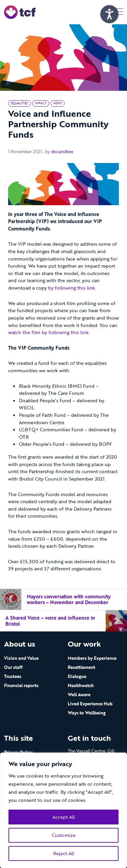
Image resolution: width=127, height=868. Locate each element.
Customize (64, 835)
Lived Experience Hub (90, 704)
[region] (63, 810)
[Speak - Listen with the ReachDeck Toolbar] (109, 14)
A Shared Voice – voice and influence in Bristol (50, 621)
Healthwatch (81, 685)
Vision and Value (21, 658)
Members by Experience (92, 658)
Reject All (64, 853)
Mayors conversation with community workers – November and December (69, 600)
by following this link (72, 288)
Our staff (13, 667)
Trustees (13, 676)
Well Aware (79, 695)
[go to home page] (20, 12)
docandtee (62, 152)
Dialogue (77, 676)
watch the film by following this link (48, 332)
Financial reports (21, 685)
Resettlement (81, 667)
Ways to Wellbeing (87, 713)
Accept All (64, 817)
